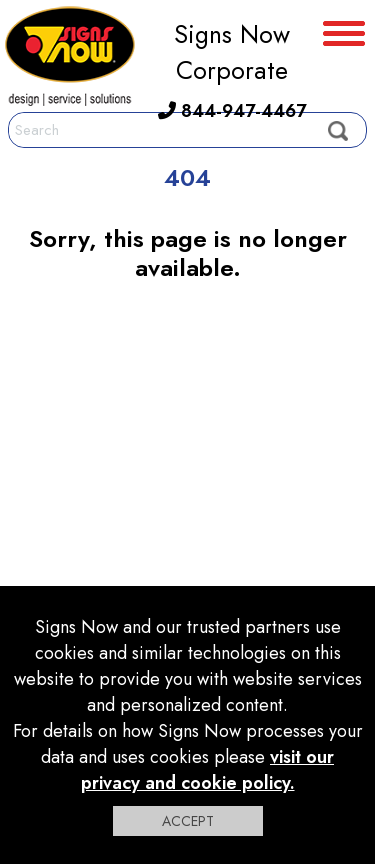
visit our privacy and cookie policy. (208, 770)
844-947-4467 (232, 111)
